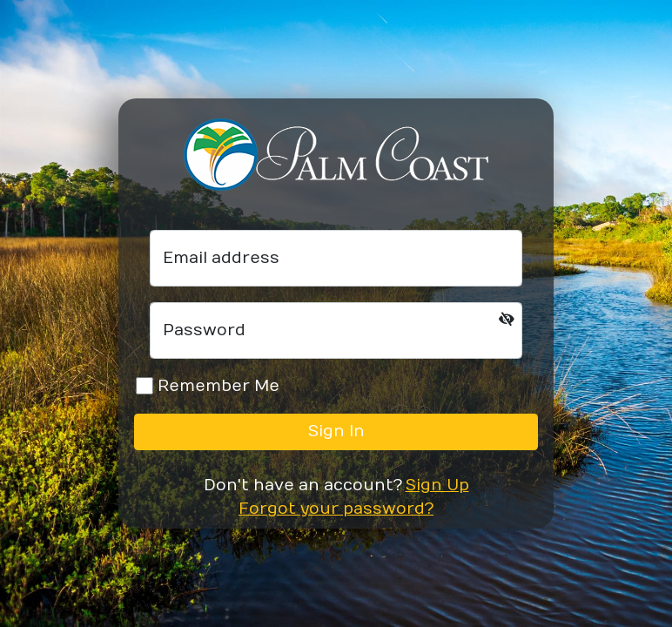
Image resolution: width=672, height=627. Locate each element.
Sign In (336, 431)
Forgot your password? (336, 509)
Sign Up (437, 485)
